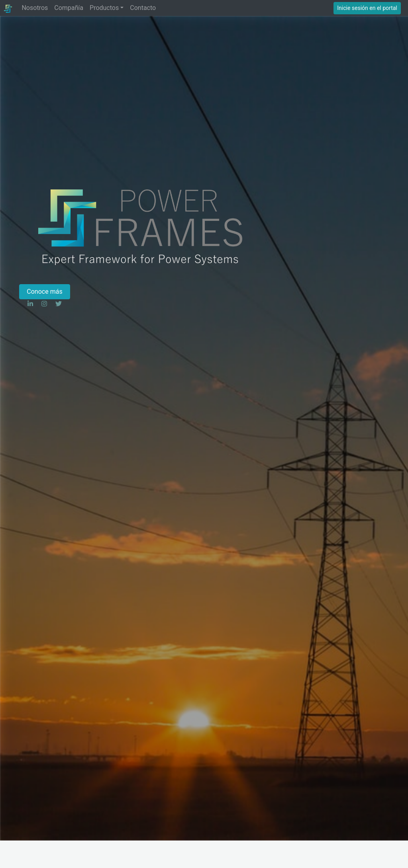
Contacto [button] (143, 8)
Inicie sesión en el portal (367, 8)
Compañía (69, 8)
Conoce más (44, 292)
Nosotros (35, 8)
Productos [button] (104, 8)
